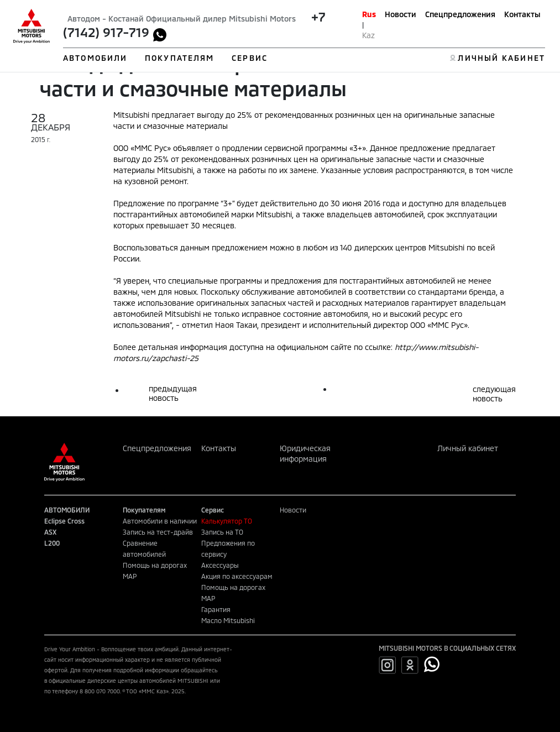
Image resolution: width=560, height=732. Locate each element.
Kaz (368, 35)
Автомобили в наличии (160, 521)
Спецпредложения (460, 14)
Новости (401, 14)
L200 (52, 543)
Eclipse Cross (64, 521)
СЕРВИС (250, 58)
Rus (369, 14)
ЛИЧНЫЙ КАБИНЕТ (501, 58)
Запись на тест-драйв (158, 532)
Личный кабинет (468, 448)
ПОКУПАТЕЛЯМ (179, 58)
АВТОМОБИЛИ (95, 58)
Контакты (522, 14)
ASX (50, 532)
